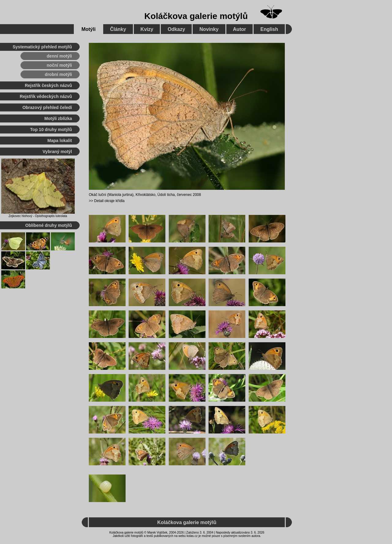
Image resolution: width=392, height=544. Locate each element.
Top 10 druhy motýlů (51, 129)
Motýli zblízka (58, 118)
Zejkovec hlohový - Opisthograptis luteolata (38, 216)
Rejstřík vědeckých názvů (46, 96)
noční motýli (59, 65)
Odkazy (176, 29)
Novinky (209, 29)
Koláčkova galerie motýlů (196, 16)
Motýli (89, 29)
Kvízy (147, 29)
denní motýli (59, 56)
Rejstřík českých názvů (48, 85)
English (269, 29)
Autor (240, 29)
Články (118, 29)
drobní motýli (58, 74)
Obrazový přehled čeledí (47, 107)
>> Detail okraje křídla (107, 201)
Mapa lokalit (60, 141)
